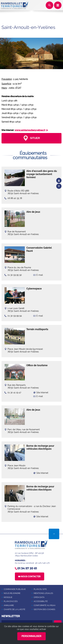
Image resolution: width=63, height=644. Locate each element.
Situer (35, 138)
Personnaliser (31, 636)
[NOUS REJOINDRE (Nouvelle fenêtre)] (16, 593)
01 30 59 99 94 (15, 316)
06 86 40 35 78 (15, 198)
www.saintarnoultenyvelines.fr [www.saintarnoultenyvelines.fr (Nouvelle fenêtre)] (30, 130)
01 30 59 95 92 (15, 275)
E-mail (40, 275)
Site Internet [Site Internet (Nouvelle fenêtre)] (42, 393)
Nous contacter (31, 577)
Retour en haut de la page (54, 534)
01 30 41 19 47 (14, 393)
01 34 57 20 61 (27, 568)
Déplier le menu (58, 5)
